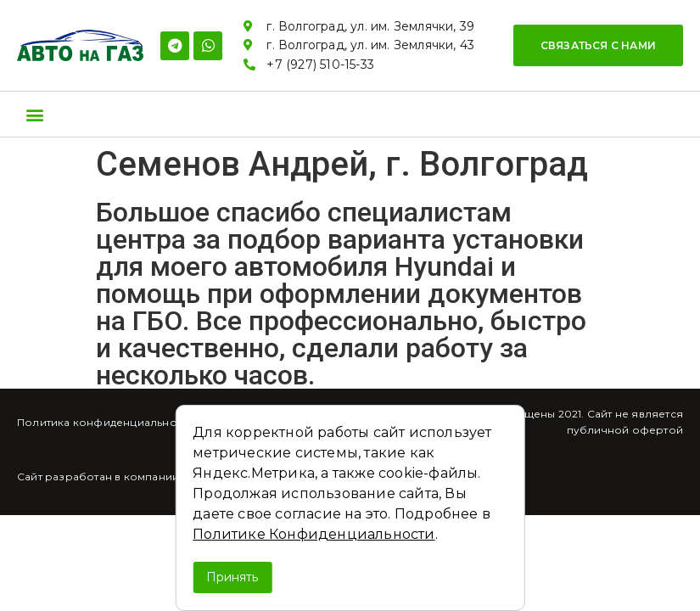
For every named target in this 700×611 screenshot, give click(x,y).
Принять (232, 577)
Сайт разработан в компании (98, 476)
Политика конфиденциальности (106, 422)
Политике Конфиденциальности (314, 534)
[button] (598, 45)
